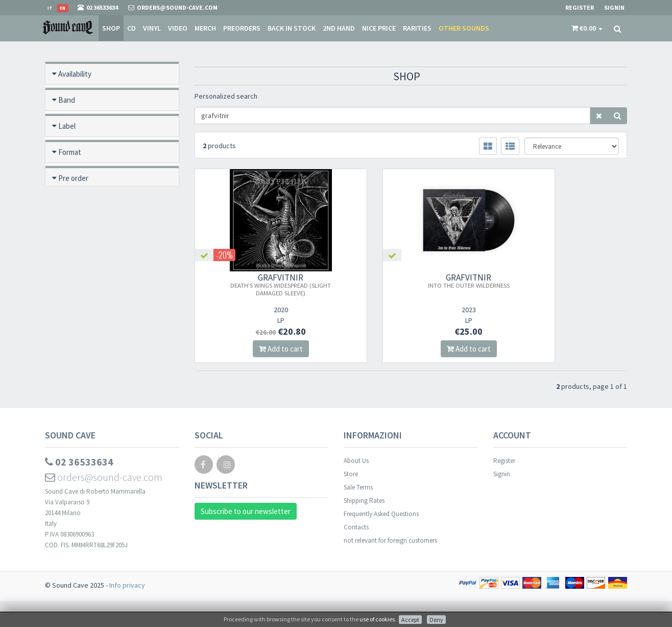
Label (67, 126)
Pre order (73, 178)
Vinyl (152, 28)
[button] (587, 28)
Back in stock (292, 28)
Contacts (356, 553)
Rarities (417, 28)
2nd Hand (339, 28)
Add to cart (261, 349)
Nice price (379, 28)
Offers (68, 256)
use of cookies (377, 619)
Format (70, 152)
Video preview (81, 387)
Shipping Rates (364, 527)
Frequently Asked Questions (381, 540)
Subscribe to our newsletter (246, 537)
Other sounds (464, 28)
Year (65, 334)
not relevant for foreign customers (390, 566)
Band (67, 100)
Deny (436, 620)
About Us (356, 487)
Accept (410, 620)
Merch (205, 28)
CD (131, 28)
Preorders (242, 28)
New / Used (77, 230)
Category (73, 308)
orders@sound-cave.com (104, 503)
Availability (75, 74)
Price (66, 361)
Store (351, 500)
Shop (111, 28)
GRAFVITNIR (261, 284)
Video (178, 28)
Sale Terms (358, 513)
